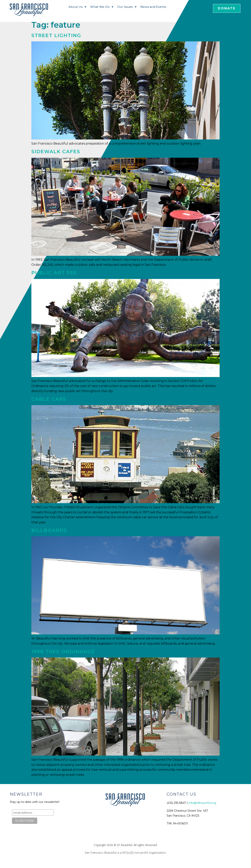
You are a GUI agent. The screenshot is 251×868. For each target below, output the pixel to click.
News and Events (153, 7)
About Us (77, 7)
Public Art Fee (54, 273)
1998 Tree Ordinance (63, 652)
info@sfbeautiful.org (202, 803)
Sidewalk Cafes (56, 152)
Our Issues (127, 7)
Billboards (49, 530)
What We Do (102, 7)
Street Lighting (56, 35)
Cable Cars (49, 399)
